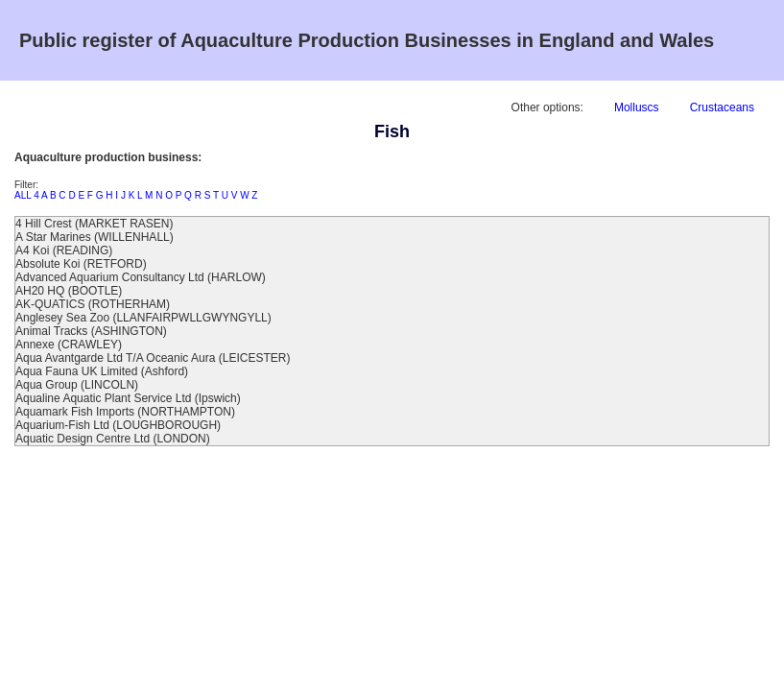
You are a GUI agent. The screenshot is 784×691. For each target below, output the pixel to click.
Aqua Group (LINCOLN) (77, 385)
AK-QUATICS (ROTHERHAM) (93, 304)
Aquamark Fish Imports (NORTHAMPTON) (125, 412)
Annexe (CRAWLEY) (69, 345)
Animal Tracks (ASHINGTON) (91, 331)
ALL (23, 195)
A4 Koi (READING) (64, 250)
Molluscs (637, 107)
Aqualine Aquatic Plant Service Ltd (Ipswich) (128, 398)
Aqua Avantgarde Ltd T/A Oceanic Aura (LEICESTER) (153, 358)
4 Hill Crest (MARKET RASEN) (94, 224)
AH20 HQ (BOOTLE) (69, 291)
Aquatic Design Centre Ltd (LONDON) (113, 439)
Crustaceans (722, 107)
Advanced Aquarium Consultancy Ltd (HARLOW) (141, 277)
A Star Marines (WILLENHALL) (95, 237)
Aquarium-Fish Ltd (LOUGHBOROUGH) (118, 425)
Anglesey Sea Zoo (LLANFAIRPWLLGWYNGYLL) (143, 318)
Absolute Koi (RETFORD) (81, 264)
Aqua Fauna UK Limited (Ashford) (102, 371)
